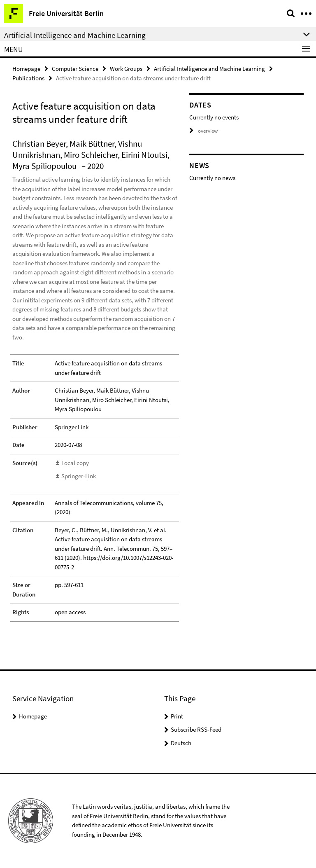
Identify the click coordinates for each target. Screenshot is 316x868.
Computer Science (75, 69)
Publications (28, 78)
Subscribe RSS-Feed (196, 729)
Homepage (26, 69)
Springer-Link (79, 476)
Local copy (75, 463)
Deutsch (181, 743)
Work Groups (126, 69)
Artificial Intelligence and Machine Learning (209, 69)
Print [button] (177, 716)
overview (203, 131)
